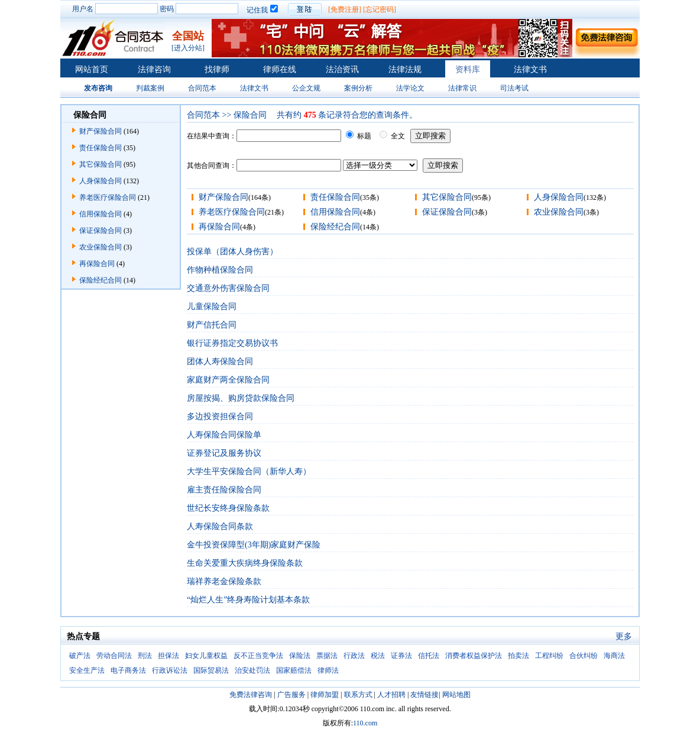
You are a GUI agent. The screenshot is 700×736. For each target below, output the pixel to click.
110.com (365, 723)
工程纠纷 (549, 656)
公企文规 (306, 88)
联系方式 (358, 695)
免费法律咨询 (251, 695)
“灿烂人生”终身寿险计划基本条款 (248, 600)
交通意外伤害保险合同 (228, 288)
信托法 (429, 656)
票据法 (327, 656)
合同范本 (202, 88)
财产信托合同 (212, 325)
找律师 (217, 69)
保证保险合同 (101, 231)
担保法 (168, 656)
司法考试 (514, 88)
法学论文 (410, 88)
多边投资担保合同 (220, 416)
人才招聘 (391, 695)
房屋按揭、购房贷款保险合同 (241, 398)
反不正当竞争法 (258, 656)
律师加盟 (325, 695)
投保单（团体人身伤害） (232, 252)
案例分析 (358, 88)
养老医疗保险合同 (108, 197)
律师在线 (280, 69)
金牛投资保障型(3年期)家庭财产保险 (254, 545)
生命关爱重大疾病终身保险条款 (245, 563)
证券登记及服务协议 (224, 453)
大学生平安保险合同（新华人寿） (249, 471)
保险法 (300, 656)
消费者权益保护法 (474, 656)
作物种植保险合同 (220, 270)
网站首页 (92, 69)
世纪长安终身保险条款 (228, 508)
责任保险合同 (101, 148)
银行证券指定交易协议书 (232, 343)
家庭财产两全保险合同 (228, 380)
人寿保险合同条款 (220, 526)
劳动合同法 (114, 656)
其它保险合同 (101, 164)
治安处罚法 (252, 670)
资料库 (468, 69)
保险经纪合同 (101, 280)
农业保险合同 (101, 247)
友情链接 (424, 695)
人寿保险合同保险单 (224, 435)
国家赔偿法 (294, 670)
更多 (624, 636)
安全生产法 (87, 670)
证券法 (401, 656)
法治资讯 (342, 69)
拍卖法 (518, 656)
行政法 (354, 656)
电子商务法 (128, 670)
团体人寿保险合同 (220, 361)
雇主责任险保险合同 (224, 490)
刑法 (145, 656)
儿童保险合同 (212, 307)
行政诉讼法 (170, 670)
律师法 (328, 670)
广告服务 (291, 695)
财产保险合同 (101, 131)
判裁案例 (150, 88)
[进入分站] (188, 48)
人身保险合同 (101, 181)
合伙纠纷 (584, 656)
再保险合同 (97, 264)
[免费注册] (345, 9)
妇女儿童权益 (206, 656)
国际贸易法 (211, 670)
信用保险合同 (101, 214)
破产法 (80, 656)
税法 (378, 656)
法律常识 (462, 88)
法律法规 (405, 69)
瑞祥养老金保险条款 (224, 581)
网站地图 (456, 695)
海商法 (614, 656)
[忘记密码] (380, 9)
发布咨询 (98, 88)
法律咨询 (154, 69)
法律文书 (530, 69)
